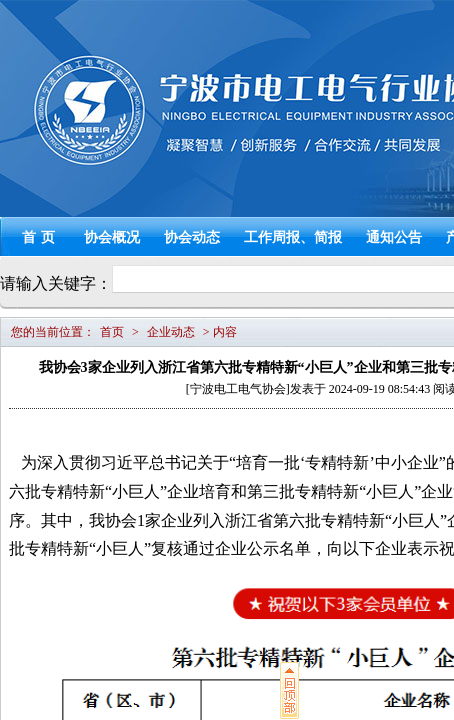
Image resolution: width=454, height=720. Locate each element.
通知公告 (394, 237)
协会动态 (192, 237)
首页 (41, 237)
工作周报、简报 (293, 237)
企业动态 (171, 332)
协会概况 (112, 237)
